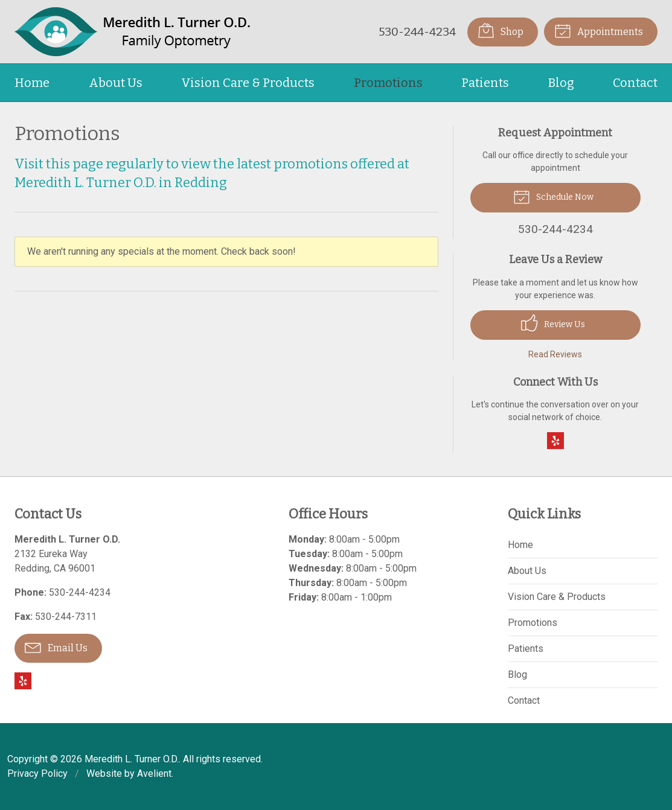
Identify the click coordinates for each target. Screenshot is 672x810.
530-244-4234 (417, 32)
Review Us (553, 323)
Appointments (599, 30)
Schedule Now (553, 196)
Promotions (388, 83)
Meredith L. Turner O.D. (132, 759)
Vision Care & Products (248, 83)
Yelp (555, 441)
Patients (485, 83)
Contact (635, 83)
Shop (501, 30)
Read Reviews (555, 354)
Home (32, 83)
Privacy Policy (37, 773)
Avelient (154, 773)
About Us (116, 83)
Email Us (56, 647)
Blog (561, 83)
